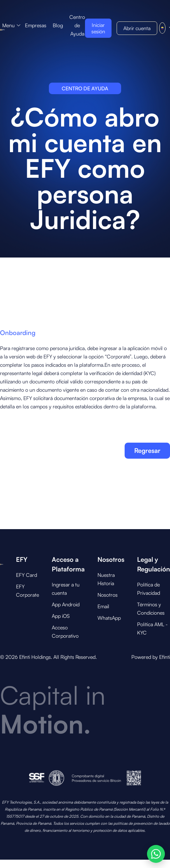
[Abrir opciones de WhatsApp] (156, 854)
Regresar (147, 450)
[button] (12, 25)
